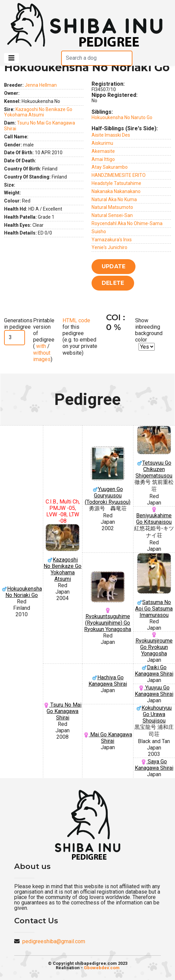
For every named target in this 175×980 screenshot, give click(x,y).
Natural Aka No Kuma (114, 199)
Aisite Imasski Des (111, 135)
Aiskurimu (102, 143)
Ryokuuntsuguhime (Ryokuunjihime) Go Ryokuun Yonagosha (108, 602)
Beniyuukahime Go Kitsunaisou (154, 516)
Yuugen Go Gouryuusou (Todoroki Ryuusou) (108, 476)
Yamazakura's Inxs (112, 240)
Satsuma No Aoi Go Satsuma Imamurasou (154, 586)
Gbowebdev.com (102, 968)
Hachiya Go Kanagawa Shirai (108, 681)
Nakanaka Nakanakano (116, 191)
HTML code (76, 320)
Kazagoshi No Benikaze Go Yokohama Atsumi (38, 112)
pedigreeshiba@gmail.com (54, 941)
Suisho (99, 232)
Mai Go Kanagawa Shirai (108, 738)
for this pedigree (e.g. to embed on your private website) (80, 337)
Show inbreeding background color (149, 330)
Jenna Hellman (41, 85)
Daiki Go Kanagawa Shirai (154, 671)
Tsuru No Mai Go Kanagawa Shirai (62, 711)
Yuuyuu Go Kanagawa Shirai (154, 691)
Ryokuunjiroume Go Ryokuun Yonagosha (154, 644)
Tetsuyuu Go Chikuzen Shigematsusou (154, 452)
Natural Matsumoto (112, 207)
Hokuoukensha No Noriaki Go (22, 592)
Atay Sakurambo (110, 167)
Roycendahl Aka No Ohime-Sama (127, 223)
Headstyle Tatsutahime (116, 183)
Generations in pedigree (18, 324)
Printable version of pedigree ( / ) (44, 340)
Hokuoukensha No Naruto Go (122, 117)
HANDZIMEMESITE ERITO (119, 175)
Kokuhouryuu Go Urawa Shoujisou (154, 714)
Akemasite (103, 151)
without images (42, 356)
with (40, 346)
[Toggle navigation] (11, 58)
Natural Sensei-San (112, 215)
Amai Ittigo (103, 159)
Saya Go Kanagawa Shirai (154, 765)
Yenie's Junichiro (109, 247)
